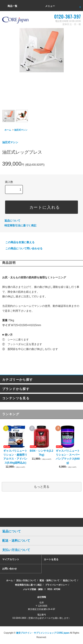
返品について (12, 221)
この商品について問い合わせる (21, 248)
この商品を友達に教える (17, 242)
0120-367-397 (68, 17)
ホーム (8, 130)
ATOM (57, 589)
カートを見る (51, 559)
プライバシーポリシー (56, 585)
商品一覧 (10, 6)
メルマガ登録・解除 (33, 589)
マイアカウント (11, 559)
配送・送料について (50, 580)
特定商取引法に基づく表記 (20, 225)
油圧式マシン (21, 130)
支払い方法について (26, 580)
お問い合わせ (10, 569)
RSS (50, 589)
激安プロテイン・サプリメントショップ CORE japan (43, 633)
